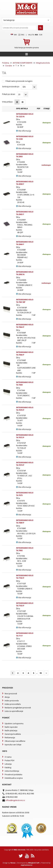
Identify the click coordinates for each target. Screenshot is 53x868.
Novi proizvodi (11, 694)
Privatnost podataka (13, 774)
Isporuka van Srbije (13, 745)
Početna (6, 63)
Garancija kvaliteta (13, 734)
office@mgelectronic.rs (15, 800)
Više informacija (24, 131)
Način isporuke (11, 727)
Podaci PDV (10, 760)
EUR (41, 35)
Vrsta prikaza (7, 102)
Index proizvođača (13, 704)
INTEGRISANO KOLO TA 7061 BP (25, 301)
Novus (13, 863)
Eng (21, 35)
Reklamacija (10, 737)
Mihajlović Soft (34, 863)
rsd (36, 35)
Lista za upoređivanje (14, 711)
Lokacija (8, 764)
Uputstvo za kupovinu (14, 723)
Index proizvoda (12, 701)
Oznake (9, 66)
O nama (8, 757)
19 (41, 673)
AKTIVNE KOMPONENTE (23, 63)
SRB (14, 35)
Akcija (7, 697)
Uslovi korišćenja (12, 771)
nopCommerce (27, 865)
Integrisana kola (43, 63)
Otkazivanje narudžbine (15, 741)
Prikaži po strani (9, 94)
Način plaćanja (11, 730)
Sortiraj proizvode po (11, 87)
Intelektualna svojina (14, 778)
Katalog (8, 767)
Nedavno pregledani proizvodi (18, 708)
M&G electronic (20, 850)
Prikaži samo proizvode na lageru (19, 81)
